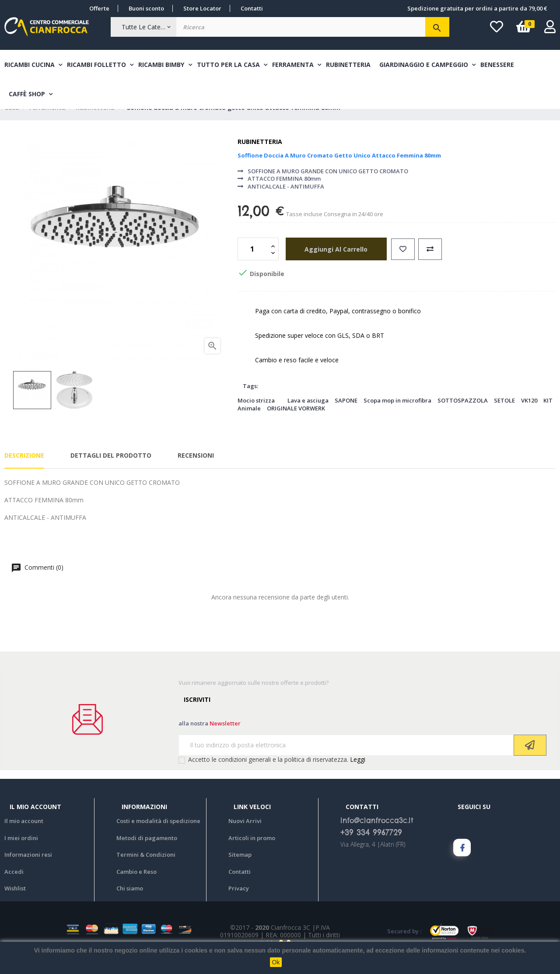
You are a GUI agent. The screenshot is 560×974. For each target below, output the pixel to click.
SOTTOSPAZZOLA (463, 414)
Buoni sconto (146, 8)
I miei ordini (21, 852)
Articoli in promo (252, 852)
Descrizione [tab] (24, 469)
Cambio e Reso (136, 886)
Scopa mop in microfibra (397, 414)
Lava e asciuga (308, 414)
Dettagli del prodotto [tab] (111, 469)
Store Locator (202, 8)
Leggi (358, 773)
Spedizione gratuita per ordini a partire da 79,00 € (477, 8)
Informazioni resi (28, 869)
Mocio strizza (256, 414)
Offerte (99, 8)
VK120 (529, 414)
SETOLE (504, 414)
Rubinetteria (260, 156)
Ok (276, 962)
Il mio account (24, 835)
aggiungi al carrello (332, 263)
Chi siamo (130, 903)
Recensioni (196, 469)
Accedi (14, 886)
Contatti (252, 8)
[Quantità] (253, 263)
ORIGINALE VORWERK (296, 422)
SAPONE (346, 414)
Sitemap (240, 869)
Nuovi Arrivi (245, 835)
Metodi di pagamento (147, 852)
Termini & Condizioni (146, 869)
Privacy (239, 903)
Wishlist (15, 903)
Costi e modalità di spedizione (158, 835)
